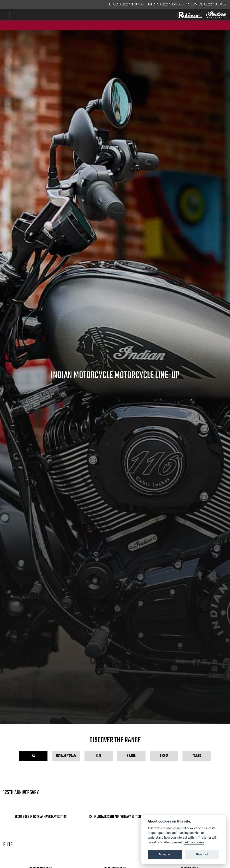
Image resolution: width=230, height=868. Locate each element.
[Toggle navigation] (5, 15)
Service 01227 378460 (207, 4)
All (33, 756)
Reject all (202, 854)
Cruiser (131, 756)
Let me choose (194, 842)
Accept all (165, 854)
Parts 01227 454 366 (166, 4)
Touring (197, 756)
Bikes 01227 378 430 (126, 4)
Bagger (164, 756)
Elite (99, 756)
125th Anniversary (66, 756)
